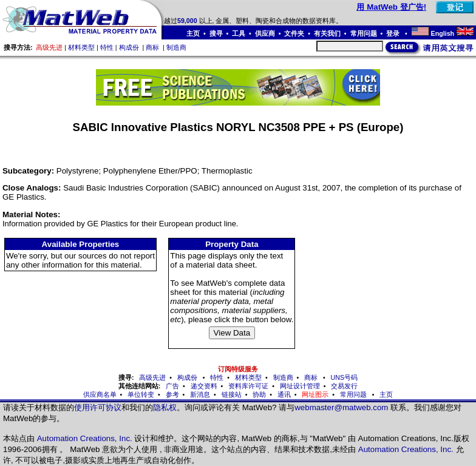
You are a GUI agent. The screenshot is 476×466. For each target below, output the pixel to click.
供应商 (265, 33)
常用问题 (364, 33)
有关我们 (327, 33)
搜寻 (216, 33)
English (443, 33)
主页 (193, 33)
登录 (394, 33)
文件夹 (294, 33)
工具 (239, 33)
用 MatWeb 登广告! (391, 7)
